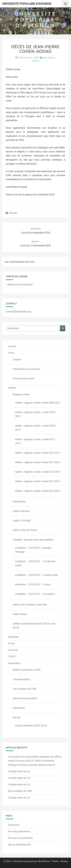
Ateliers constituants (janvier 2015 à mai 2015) (34, 626)
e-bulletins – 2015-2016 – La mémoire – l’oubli (36, 563)
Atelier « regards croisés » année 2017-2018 (35, 441)
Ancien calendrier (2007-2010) (31, 726)
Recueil (13, 213)
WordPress (44, 861)
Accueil (12, 346)
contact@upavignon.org (18, 312)
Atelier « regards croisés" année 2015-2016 (38, 462)
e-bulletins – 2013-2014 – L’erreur (33, 584)
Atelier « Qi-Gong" (22, 521)
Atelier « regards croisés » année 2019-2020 (35, 414)
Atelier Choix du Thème (25, 530)
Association (14, 663)
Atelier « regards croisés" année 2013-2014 (38, 481)
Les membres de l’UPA (25, 689)
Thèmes (17, 360)
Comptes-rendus (21, 679)
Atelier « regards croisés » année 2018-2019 (35, 428)
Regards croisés (21, 394)
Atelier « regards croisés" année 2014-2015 (38, 472)
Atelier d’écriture (21, 511)
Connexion (14, 825)
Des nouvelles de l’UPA (20, 791)
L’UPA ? (12, 657)
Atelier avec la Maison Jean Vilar (30, 605)
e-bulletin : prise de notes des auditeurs (33, 540)
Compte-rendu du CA (19, 771)
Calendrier (14, 637)
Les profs (13, 650)
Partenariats (19, 502)
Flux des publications (19, 831)
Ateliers (12, 388)
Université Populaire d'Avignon (27, 4)
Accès (11, 643)
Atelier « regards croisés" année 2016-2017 (38, 453)
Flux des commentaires (20, 838)
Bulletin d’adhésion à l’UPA (27, 670)
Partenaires (19, 708)
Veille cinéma (20, 614)
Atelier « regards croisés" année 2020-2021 (38, 403)
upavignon (49, 57)
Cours (11, 353)
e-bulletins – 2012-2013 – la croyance (35, 594)
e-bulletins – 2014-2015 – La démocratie (36, 575)
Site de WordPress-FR (19, 845)
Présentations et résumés (26, 369)
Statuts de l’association (25, 698)
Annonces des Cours (24, 379)
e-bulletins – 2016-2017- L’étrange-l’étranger (33, 550)
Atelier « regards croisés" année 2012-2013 (38, 491)
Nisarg (64, 861)
